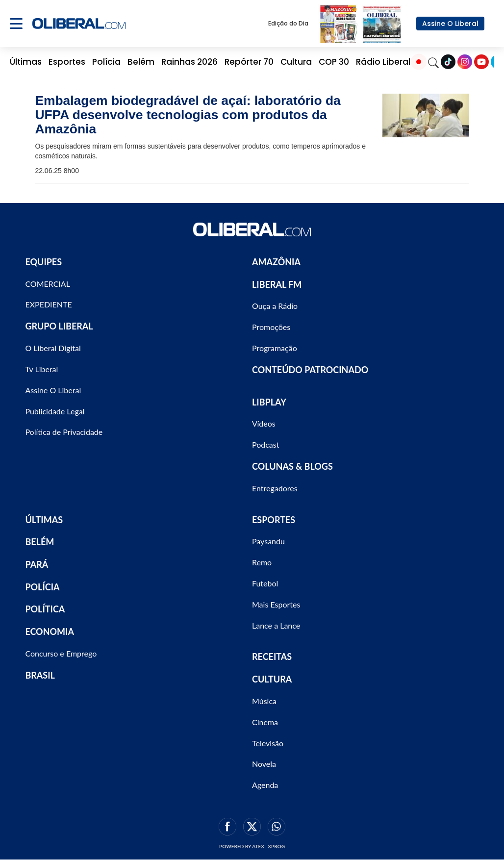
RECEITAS (272, 657)
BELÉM (39, 542)
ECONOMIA (50, 632)
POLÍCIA (42, 587)
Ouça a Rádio (275, 306)
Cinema (265, 722)
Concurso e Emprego (61, 653)
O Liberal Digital (53, 348)
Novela (264, 764)
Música (264, 701)
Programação (275, 348)
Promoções (271, 327)
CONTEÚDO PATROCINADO (310, 370)
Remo (262, 562)
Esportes (67, 62)
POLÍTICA (45, 609)
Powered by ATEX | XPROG (252, 846)
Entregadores (275, 488)
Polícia (106, 62)
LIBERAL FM (277, 284)
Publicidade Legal (55, 411)
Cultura (296, 62)
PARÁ (37, 564)
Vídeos (264, 423)
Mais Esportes (276, 604)
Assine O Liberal (450, 24)
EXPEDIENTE (48, 304)
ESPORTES (274, 520)
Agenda (265, 785)
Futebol (265, 583)
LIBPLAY (269, 402)
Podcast (265, 444)
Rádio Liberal (383, 62)
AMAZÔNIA (276, 262)
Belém (141, 62)
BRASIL (40, 675)
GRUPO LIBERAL (59, 326)
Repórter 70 (249, 62)
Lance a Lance (276, 625)
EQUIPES (43, 262)
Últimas (26, 62)
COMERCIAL (48, 284)
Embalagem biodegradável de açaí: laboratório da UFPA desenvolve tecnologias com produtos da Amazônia (188, 115)
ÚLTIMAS (44, 520)
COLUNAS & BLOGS (292, 466)
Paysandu (268, 541)
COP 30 (334, 62)
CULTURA (272, 679)
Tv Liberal (41, 369)
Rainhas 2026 (189, 62)
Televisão (268, 743)
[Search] (433, 62)
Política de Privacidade (64, 432)
